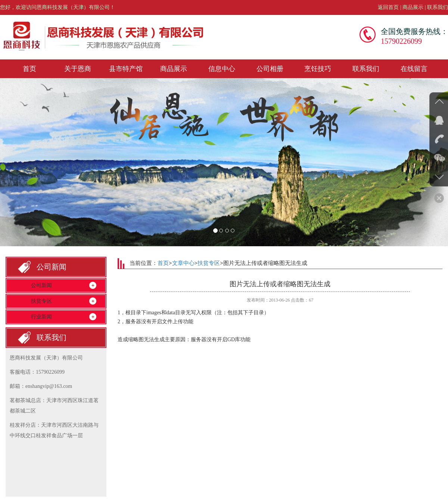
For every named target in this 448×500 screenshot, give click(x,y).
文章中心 (183, 263)
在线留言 (414, 69)
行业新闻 (41, 317)
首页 (29, 69)
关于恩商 (78, 69)
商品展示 (413, 7)
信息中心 (222, 69)
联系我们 (438, 7)
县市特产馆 (126, 69)
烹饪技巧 (318, 69)
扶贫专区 (41, 301)
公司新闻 (41, 285)
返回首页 (388, 7)
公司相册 (270, 69)
